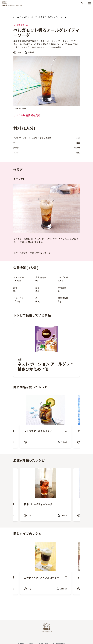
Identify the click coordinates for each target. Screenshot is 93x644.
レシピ (24, 17)
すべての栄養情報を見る (27, 115)
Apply (82, 4)
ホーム (16, 17)
